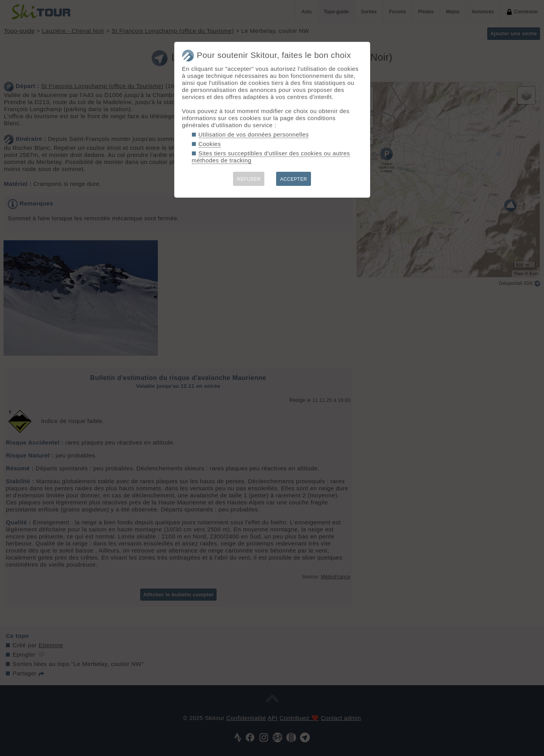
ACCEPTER (294, 179)
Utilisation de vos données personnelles (254, 134)
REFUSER (249, 179)
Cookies (210, 144)
